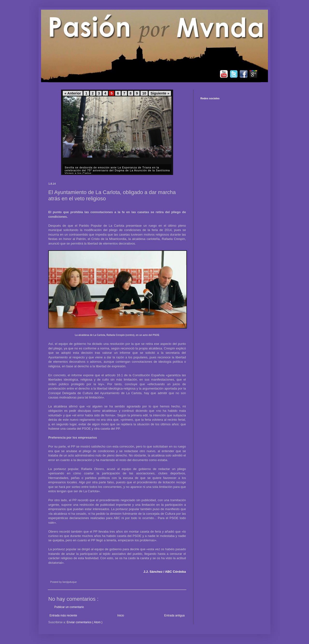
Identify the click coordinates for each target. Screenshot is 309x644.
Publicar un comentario (69, 607)
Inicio (121, 615)
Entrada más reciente (63, 615)
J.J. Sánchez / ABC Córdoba (165, 572)
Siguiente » (160, 93)
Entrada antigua (174, 615)
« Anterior (73, 93)
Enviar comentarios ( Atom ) (84, 622)
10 (144, 93)
